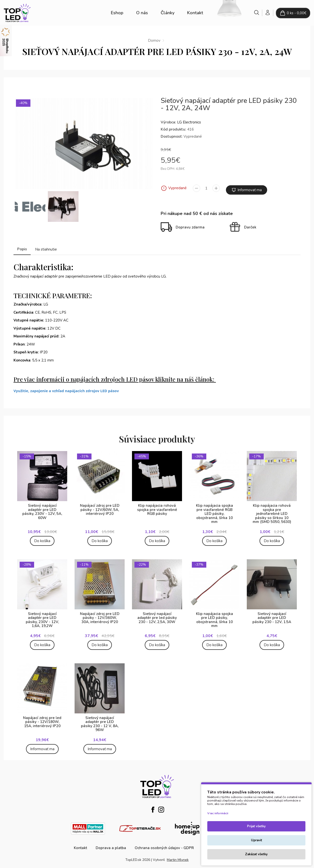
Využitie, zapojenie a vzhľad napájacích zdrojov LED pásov (66, 387)
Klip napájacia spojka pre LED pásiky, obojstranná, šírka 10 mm (215, 616)
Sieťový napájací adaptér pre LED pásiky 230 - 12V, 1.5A (272, 614)
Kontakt (195, 13)
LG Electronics (189, 122)
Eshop (117, 13)
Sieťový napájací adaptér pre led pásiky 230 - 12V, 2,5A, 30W (157, 614)
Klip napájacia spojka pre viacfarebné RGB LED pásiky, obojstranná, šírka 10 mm (215, 510)
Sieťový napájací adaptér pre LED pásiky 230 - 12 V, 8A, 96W (100, 720)
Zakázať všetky (256, 854)
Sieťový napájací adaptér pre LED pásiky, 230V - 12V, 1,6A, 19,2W (42, 616)
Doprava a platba (111, 844)
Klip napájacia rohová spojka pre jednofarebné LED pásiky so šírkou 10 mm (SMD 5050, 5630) (272, 510)
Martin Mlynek (178, 856)
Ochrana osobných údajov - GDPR (164, 844)
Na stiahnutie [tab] (46, 246)
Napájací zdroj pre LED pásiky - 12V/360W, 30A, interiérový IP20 (100, 614)
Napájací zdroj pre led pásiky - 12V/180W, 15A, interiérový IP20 (42, 718)
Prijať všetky (256, 826)
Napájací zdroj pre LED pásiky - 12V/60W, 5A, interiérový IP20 (100, 506)
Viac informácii (218, 813)
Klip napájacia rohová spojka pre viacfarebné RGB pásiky (157, 506)
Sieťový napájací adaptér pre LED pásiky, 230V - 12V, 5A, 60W (42, 508)
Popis (22, 245)
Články (168, 13)
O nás (142, 13)
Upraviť (256, 840)
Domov (154, 40)
